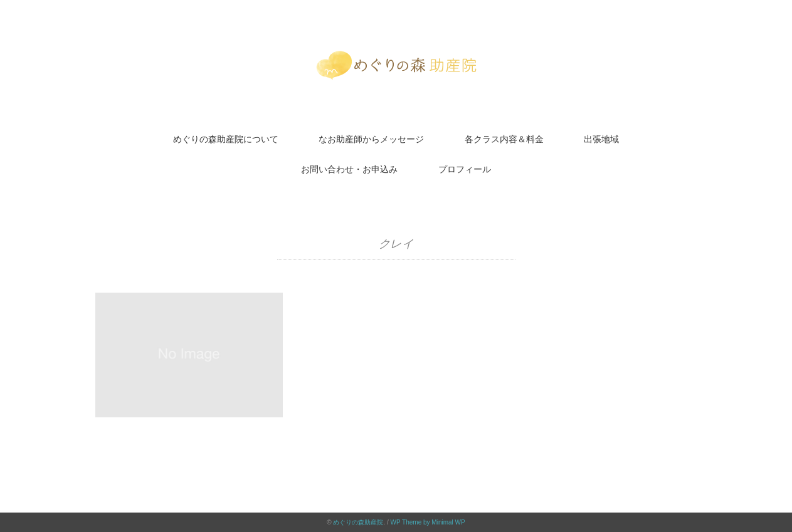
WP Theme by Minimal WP (428, 522)
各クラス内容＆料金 (504, 139)
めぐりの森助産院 (358, 522)
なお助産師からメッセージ (371, 139)
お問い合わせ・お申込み (349, 169)
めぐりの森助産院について (226, 139)
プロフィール (465, 169)
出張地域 (601, 139)
